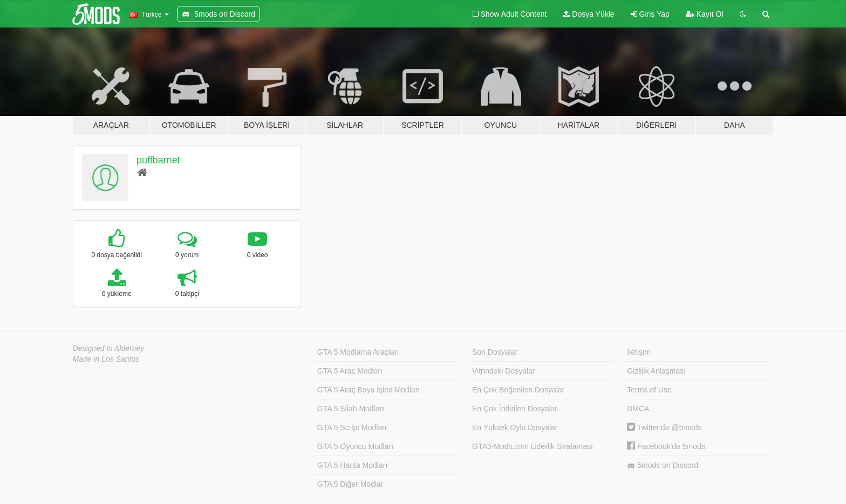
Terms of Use (649, 390)
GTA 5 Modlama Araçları (358, 352)
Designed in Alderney (109, 348)
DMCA (638, 409)
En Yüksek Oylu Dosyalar (515, 427)
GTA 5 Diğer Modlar (350, 484)
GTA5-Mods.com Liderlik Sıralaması (533, 446)
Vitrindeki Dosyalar (503, 371)
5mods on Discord (663, 465)
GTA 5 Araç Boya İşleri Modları (369, 390)
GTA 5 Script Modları (352, 427)
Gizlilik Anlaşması (656, 371)
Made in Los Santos (106, 359)
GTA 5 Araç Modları (350, 371)
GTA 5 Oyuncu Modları (355, 446)
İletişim (639, 352)
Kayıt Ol (705, 14)
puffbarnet (158, 160)
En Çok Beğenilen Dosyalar (518, 390)
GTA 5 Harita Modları (352, 465)
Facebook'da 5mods (666, 446)
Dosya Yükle (588, 14)
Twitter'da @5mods (664, 427)
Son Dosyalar (495, 352)
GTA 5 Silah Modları (351, 409)
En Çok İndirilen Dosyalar (515, 409)
